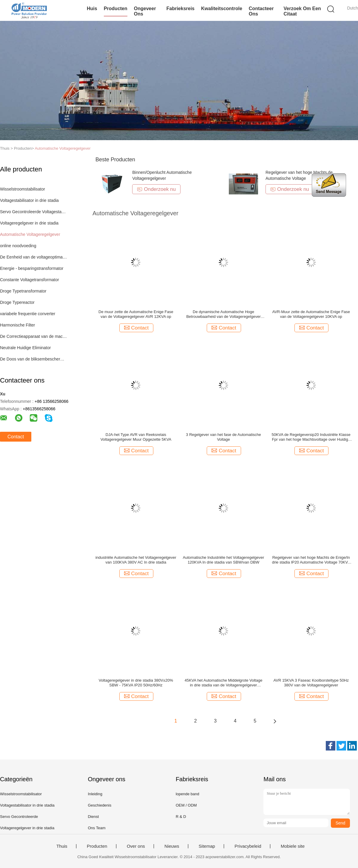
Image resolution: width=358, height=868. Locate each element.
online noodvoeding (18, 246)
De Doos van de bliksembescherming (34, 359)
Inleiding (95, 794)
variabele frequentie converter (28, 314)
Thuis (62, 846)
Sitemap (207, 846)
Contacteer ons (261, 11)
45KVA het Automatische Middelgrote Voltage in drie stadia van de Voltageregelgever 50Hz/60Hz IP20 (224, 683)
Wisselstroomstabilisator (23, 189)
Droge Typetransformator (23, 291)
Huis (92, 8)
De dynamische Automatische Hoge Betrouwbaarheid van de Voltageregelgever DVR (223, 314)
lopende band (188, 794)
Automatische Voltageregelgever (63, 148)
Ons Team (97, 828)
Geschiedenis (99, 805)
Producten (116, 8)
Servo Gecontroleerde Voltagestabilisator (34, 212)
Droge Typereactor (17, 302)
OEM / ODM (186, 805)
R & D (181, 817)
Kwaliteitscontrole (222, 8)
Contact (16, 437)
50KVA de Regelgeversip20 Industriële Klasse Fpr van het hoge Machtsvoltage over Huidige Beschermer (311, 437)
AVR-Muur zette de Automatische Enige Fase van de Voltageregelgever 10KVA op (311, 314)
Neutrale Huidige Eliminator (25, 348)
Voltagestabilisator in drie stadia (29, 200)
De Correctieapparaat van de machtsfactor (34, 336)
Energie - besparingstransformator (32, 268)
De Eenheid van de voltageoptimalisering (34, 257)
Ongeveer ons (145, 11)
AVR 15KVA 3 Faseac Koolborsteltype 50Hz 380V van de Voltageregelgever (311, 683)
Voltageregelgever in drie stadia (29, 223)
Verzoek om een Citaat (302, 11)
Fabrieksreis (180, 8)
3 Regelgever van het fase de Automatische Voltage (223, 437)
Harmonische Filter (17, 325)
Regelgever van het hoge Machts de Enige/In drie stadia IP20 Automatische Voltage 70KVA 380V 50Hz (311, 560)
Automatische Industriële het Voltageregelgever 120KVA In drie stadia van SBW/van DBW (223, 560)
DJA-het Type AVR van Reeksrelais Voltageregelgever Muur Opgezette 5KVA (136, 437)
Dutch (352, 8)
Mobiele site (293, 846)
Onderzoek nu (156, 189)
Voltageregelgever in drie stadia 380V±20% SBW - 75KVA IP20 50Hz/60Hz (136, 683)
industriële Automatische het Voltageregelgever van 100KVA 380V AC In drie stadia (136, 560)
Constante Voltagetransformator (30, 280)
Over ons (136, 846)
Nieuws (172, 846)
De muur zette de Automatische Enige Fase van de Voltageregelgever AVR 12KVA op (136, 314)
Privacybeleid (248, 846)
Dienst (93, 817)
